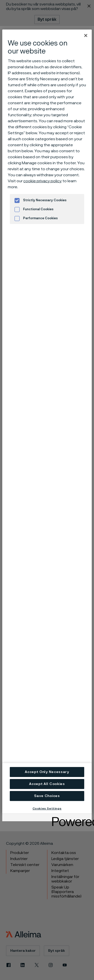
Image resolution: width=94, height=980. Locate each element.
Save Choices (47, 796)
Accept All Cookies (47, 784)
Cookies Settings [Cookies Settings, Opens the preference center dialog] (47, 808)
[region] (47, 421)
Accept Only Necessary (47, 772)
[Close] (86, 35)
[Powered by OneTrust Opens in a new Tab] (70, 818)
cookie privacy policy (42, 181)
